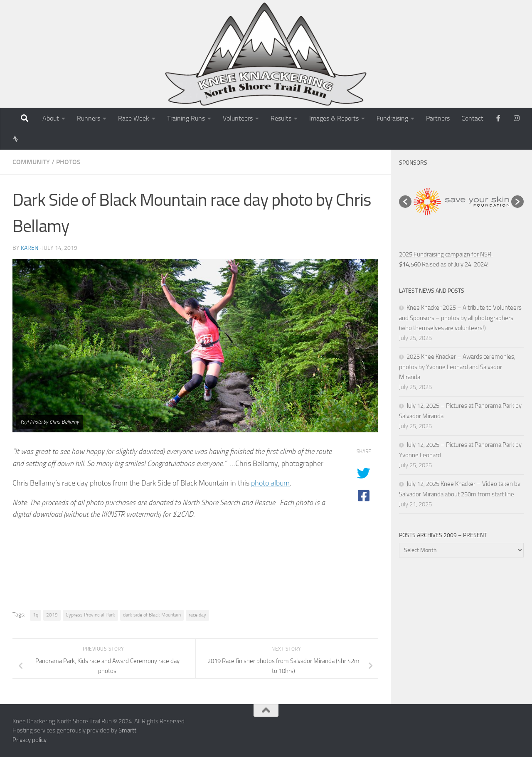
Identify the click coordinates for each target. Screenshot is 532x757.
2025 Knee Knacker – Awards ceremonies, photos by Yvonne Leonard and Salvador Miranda (457, 367)
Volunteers (238, 118)
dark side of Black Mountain (152, 615)
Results (281, 118)
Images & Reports (334, 118)
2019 (52, 615)
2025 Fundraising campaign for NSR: (446, 254)
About (51, 118)
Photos (68, 162)
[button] (405, 202)
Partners (438, 118)
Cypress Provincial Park (90, 615)
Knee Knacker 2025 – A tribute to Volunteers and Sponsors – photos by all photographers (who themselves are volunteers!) (460, 318)
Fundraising (392, 118)
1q (36, 615)
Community (31, 162)
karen (30, 248)
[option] (461, 201)
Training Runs (186, 118)
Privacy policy (30, 740)
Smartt (127, 730)
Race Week (134, 118)
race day (197, 615)
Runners (89, 118)
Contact (472, 118)
